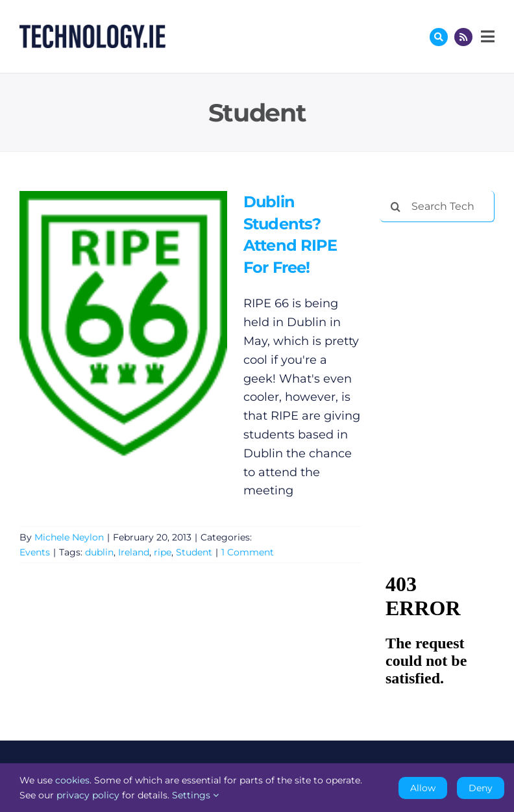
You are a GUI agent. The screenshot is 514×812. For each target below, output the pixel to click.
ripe (163, 552)
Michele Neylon (69, 537)
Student (194, 552)
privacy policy (88, 795)
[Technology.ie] (92, 31)
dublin (99, 552)
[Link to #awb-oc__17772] (439, 37)
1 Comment (248, 552)
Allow (423, 788)
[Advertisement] (447, 300)
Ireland (134, 552)
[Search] (396, 207)
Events (35, 552)
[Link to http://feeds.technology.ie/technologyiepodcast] (463, 37)
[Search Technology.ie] (437, 207)
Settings (195, 795)
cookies (72, 780)
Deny (481, 788)
